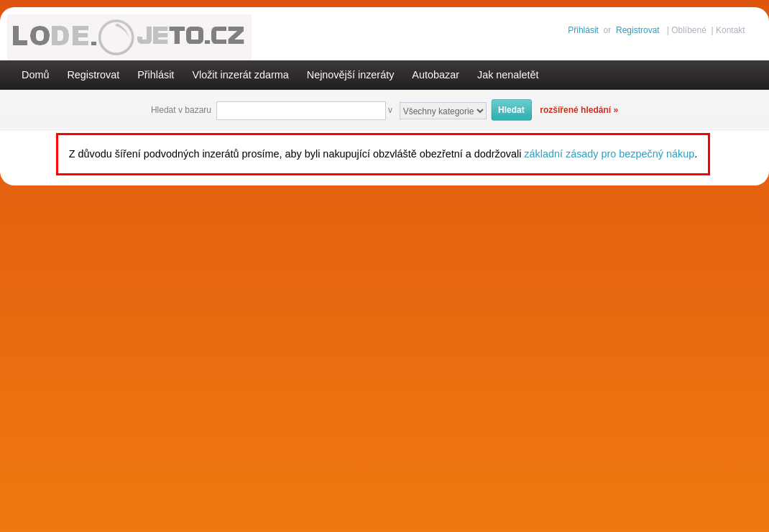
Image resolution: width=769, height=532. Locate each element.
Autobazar (436, 75)
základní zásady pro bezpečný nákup (609, 154)
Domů (35, 75)
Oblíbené (689, 30)
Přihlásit (583, 30)
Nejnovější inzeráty (351, 75)
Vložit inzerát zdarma (240, 75)
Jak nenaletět (508, 75)
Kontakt (731, 30)
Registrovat (638, 30)
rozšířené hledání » (579, 110)
